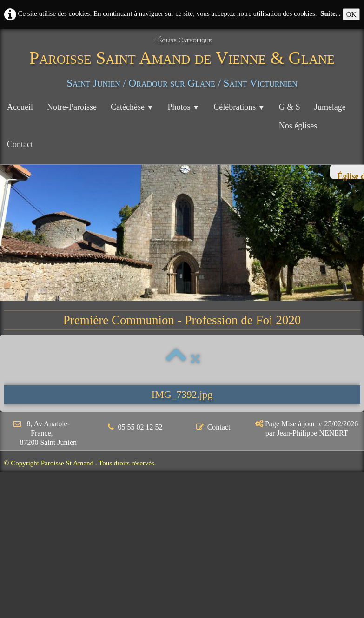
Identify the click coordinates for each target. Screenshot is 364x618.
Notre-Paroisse (72, 107)
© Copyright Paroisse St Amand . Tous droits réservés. (80, 463)
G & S (290, 107)
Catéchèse (132, 107)
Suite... (331, 13)
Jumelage (330, 107)
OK (351, 14)
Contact (20, 144)
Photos (184, 107)
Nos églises (298, 126)
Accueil (20, 107)
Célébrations (239, 107)
